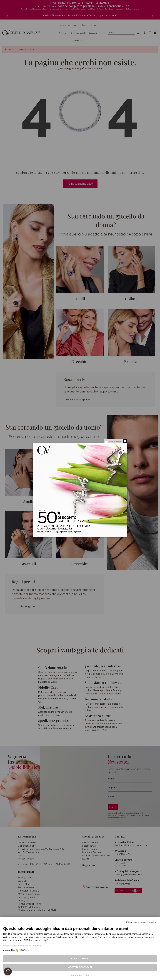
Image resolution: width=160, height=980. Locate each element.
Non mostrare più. (115, 442)
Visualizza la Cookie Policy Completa (22, 946)
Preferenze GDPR (80, 975)
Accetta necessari (80, 967)
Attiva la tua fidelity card (93, 528)
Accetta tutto (80, 959)
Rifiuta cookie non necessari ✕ (141, 922)
